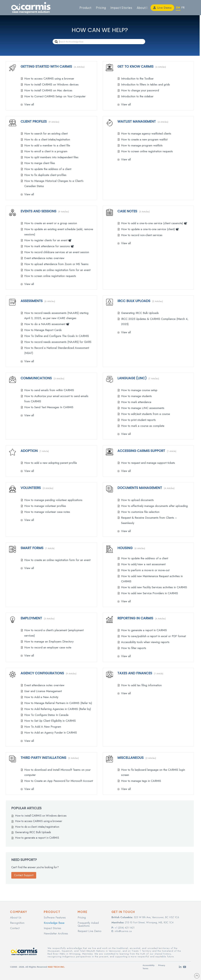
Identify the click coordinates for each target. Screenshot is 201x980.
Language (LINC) (132, 378)
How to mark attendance (136, 402)
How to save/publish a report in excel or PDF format (153, 636)
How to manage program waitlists (142, 145)
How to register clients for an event (48, 240)
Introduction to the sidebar (137, 96)
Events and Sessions (38, 211)
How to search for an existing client (46, 134)
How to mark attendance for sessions (49, 246)
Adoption (29, 451)
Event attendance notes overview (44, 258)
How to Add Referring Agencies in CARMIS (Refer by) (58, 709)
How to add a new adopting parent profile (51, 463)
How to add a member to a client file (47, 145)
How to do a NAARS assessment (47, 324)
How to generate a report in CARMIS (144, 630)
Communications (36, 378)
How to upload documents (137, 500)
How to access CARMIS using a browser (49, 79)
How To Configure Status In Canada (46, 715)
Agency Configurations (42, 673)
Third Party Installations (43, 758)
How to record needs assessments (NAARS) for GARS (58, 342)
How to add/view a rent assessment (143, 564)
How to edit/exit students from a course (145, 414)
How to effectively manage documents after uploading (154, 506)
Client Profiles (34, 121)
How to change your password (140, 90)
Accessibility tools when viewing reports (145, 642)
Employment (31, 618)
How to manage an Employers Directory (49, 641)
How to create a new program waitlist (144, 139)
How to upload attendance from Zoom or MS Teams (56, 264)
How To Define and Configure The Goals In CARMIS (57, 336)
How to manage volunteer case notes (47, 512)
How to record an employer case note (48, 647)
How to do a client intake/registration (47, 139)
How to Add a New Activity (41, 697)
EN (178, 8)
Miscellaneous (130, 758)
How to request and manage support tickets (148, 463)
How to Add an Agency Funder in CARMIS (51, 733)
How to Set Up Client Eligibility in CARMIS (50, 721)
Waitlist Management (137, 121)
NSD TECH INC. (56, 967)
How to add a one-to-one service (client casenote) (154, 223)
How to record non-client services (142, 235)
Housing (125, 548)
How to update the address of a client (48, 169)
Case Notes (127, 211)
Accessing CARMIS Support (141, 451)
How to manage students (136, 396)
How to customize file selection (140, 512)
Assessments (32, 301)
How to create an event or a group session (51, 223)
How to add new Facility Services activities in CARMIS (154, 587)
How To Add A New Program (43, 727)
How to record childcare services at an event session (57, 252)
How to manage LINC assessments (143, 408)
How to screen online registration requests (147, 151)
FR (183, 8)
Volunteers (31, 488)
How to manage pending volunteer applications (53, 500)
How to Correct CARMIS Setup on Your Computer (55, 96)
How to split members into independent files (51, 157)
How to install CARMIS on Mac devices (48, 90)
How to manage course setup (139, 390)
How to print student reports (138, 420)
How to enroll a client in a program (46, 151)
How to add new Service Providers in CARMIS (150, 593)
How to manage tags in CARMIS (141, 781)
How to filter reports (134, 648)
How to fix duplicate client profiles (45, 175)
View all (29, 104)
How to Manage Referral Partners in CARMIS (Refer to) (58, 703)
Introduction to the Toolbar (137, 79)
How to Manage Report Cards (43, 330)
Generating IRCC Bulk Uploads (140, 313)
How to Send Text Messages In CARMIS (49, 407)
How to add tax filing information (141, 685)
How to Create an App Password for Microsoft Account (59, 781)
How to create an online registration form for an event (57, 270)
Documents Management (140, 488)
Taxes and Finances (135, 673)
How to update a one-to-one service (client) (150, 229)
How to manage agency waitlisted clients (146, 134)
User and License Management (43, 691)
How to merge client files (40, 163)
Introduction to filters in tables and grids (145, 84)
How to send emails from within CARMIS (49, 390)
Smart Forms (32, 548)
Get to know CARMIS (135, 66)
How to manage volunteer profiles (45, 506)
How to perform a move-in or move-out (145, 570)
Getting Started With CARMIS (46, 66)
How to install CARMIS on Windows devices (51, 84)
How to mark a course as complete (143, 426)
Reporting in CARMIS (135, 618)
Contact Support (24, 875)
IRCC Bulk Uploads (134, 301)
